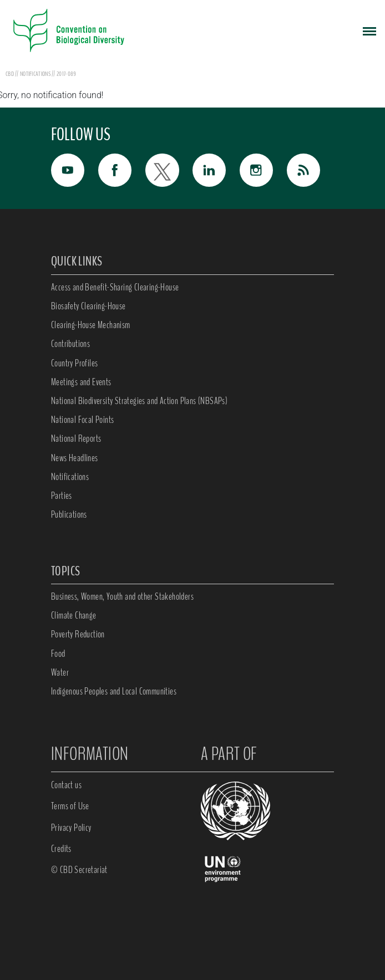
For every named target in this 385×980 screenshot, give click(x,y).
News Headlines (75, 458)
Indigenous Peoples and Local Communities (114, 691)
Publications (69, 514)
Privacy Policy (71, 828)
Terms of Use (70, 806)
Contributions (70, 344)
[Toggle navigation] (369, 30)
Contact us (66, 785)
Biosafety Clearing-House (88, 306)
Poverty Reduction (78, 634)
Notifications (70, 477)
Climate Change (74, 615)
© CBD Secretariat (79, 870)
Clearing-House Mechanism (91, 325)
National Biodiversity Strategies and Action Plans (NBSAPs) (139, 401)
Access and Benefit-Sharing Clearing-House (115, 287)
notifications (36, 74)
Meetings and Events (81, 382)
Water (60, 672)
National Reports (76, 438)
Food (58, 654)
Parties (62, 496)
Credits (61, 849)
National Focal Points (82, 420)
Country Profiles (74, 363)
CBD (10, 74)
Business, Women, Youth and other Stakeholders (122, 596)
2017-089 (66, 74)
